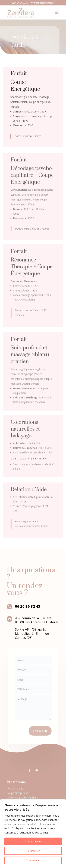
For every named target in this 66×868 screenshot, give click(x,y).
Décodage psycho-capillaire (22, 798)
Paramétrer (33, 851)
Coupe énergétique (18, 793)
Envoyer (39, 726)
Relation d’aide (15, 789)
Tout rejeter (33, 860)
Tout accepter (33, 841)
